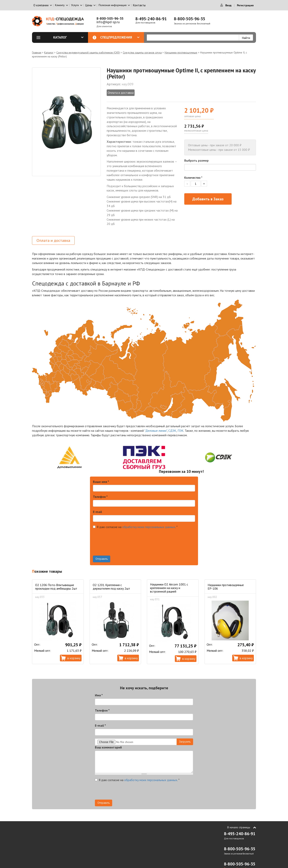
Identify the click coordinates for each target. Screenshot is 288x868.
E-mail (97, 512)
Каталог (68, 37)
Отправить (102, 559)
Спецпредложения (120, 37)
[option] (66, 122)
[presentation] (123, 548)
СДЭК (172, 431)
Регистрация (245, 5)
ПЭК (181, 431)
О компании (41, 5)
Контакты (139, 5)
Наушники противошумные (181, 52)
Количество (193, 178)
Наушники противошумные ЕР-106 (226, 587)
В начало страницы (239, 827)
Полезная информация (113, 5)
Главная (37, 52)
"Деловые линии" (156, 431)
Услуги (75, 5)
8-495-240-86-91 (151, 19)
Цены (89, 5)
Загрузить (185, 742)
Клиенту (60, 5)
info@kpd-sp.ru (108, 22)
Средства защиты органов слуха (142, 52)
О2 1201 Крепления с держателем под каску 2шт (111, 587)
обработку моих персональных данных (149, 527)
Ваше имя (101, 482)
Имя (99, 695)
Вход (228, 5)
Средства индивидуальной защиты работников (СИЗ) (88, 52)
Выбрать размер (196, 160)
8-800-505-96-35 (110, 18)
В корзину (74, 658)
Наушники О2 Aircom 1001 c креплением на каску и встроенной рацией (169, 588)
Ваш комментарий (108, 747)
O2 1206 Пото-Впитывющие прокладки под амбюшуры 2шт (56, 587)
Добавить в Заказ (208, 199)
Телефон (100, 497)
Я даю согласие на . (135, 527)
